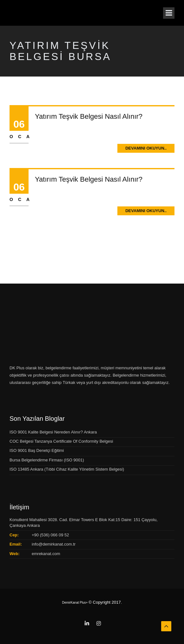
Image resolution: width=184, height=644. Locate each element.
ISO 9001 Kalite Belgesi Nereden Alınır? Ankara (53, 432)
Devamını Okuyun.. (146, 148)
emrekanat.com (46, 554)
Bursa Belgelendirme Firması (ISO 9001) (47, 460)
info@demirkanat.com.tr (54, 544)
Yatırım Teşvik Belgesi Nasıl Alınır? (89, 116)
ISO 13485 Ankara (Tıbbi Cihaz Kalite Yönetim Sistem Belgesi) (67, 469)
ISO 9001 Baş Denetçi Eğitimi (37, 450)
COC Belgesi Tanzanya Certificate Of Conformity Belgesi (61, 441)
